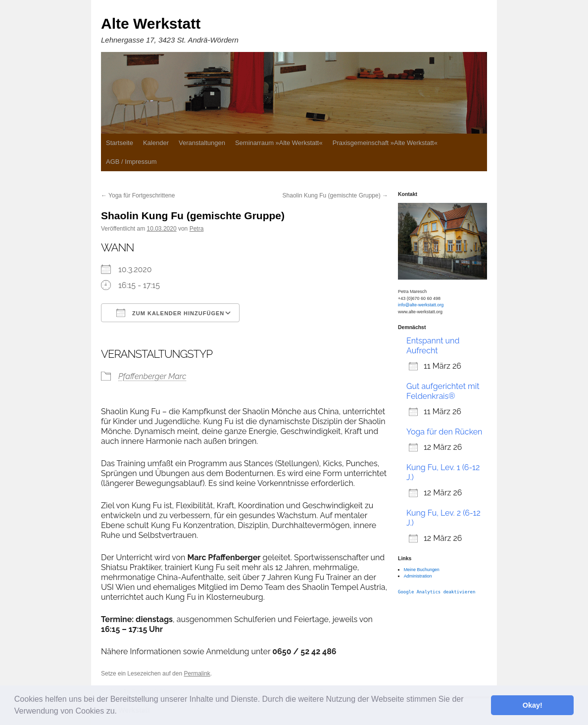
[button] (120, 712)
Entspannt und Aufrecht (433, 346)
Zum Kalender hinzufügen (170, 313)
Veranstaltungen (202, 143)
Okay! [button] (533, 705)
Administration (418, 576)
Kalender (156, 143)
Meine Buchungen (422, 570)
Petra (197, 229)
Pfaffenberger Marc (152, 376)
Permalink (197, 674)
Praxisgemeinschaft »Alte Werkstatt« (385, 143)
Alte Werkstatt (151, 24)
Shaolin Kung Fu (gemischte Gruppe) (335, 195)
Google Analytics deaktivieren (437, 592)
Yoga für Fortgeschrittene (138, 195)
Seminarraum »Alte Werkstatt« (279, 143)
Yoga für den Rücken (444, 432)
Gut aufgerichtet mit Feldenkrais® (443, 391)
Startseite (120, 143)
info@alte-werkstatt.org (421, 305)
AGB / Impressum (131, 162)
